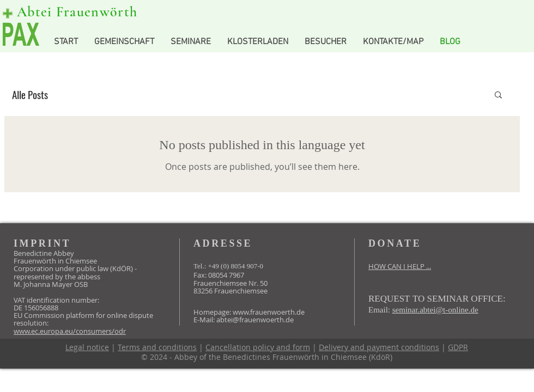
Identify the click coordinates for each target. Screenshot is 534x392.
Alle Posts (30, 94)
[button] (498, 96)
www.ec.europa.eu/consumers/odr (70, 331)
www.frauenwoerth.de (269, 312)
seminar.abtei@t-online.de (435, 310)
